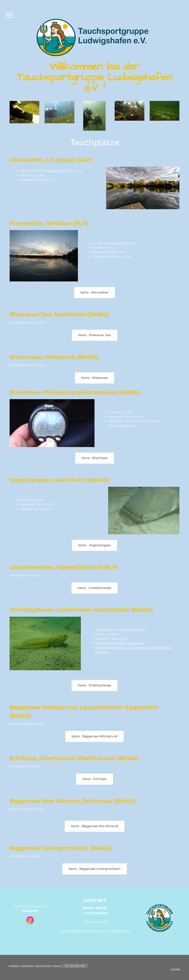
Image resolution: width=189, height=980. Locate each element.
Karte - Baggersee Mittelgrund (94, 736)
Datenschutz (27, 966)
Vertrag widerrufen (75, 966)
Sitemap (57, 966)
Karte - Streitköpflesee (94, 685)
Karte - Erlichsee (95, 779)
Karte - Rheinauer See (95, 335)
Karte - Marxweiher (95, 292)
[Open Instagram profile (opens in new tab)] (30, 920)
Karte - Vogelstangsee (94, 545)
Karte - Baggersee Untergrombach (95, 869)
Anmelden (175, 969)
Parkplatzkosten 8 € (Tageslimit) (119, 643)
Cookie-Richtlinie (43, 966)
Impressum (14, 966)
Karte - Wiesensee (94, 378)
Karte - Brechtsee (95, 458)
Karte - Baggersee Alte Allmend (95, 826)
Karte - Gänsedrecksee (94, 588)
